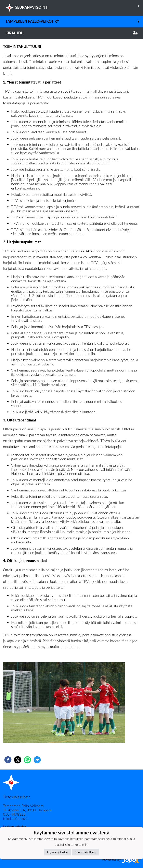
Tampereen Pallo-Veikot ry (74, 21)
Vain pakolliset (86, 852)
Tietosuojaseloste (17, 797)
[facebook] (8, 760)
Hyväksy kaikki (58, 852)
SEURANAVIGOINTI (74, 6)
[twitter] (18, 760)
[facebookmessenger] (37, 760)
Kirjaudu (71, 33)
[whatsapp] (27, 760)
